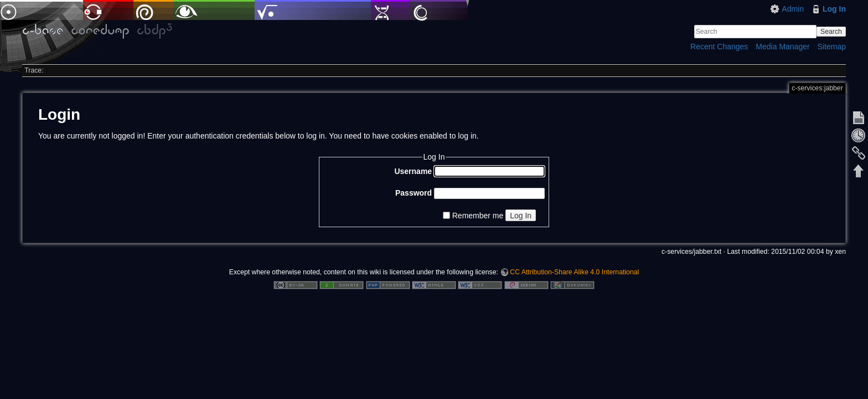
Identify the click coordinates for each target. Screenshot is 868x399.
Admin (793, 9)
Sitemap (832, 47)
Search (831, 32)
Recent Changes (719, 47)
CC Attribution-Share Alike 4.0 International (574, 272)
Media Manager (782, 47)
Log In (834, 9)
